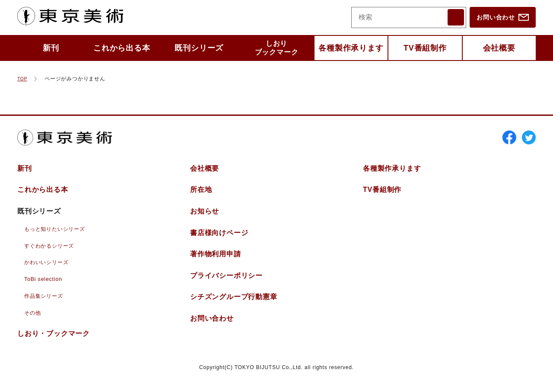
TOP (23, 79)
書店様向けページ (219, 241)
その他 (34, 319)
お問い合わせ (496, 17)
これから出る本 (122, 48)
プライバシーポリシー (226, 284)
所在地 (201, 198)
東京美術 (78, 17)
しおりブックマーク (277, 48)
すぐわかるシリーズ (53, 253)
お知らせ (205, 219)
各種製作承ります (351, 48)
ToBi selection (45, 287)
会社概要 (499, 48)
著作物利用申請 (216, 262)
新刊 (51, 48)
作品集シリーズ (47, 303)
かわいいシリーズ (50, 270)
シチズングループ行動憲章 (234, 305)
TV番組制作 (425, 48)
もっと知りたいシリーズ (59, 236)
